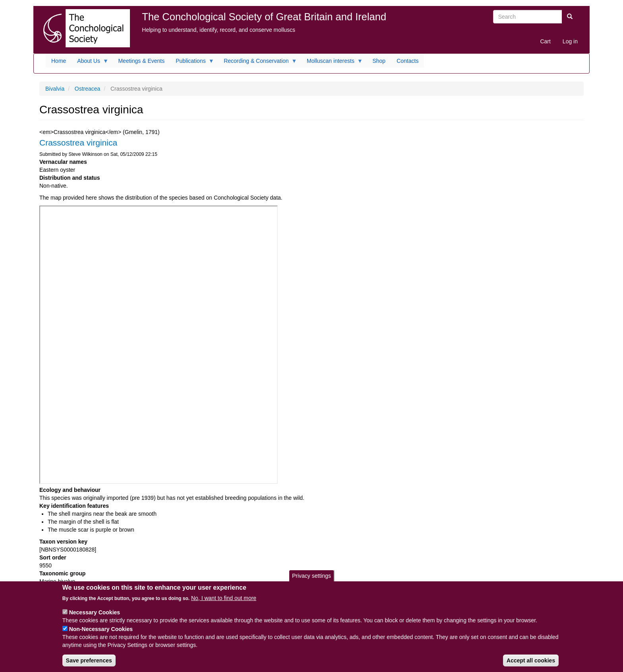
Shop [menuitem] (379, 61)
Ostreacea (88, 89)
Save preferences (89, 660)
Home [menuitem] (59, 61)
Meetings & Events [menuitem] (141, 61)
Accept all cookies (531, 660)
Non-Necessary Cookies (101, 629)
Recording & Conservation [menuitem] (257, 63)
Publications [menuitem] (192, 63)
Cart (545, 41)
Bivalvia (55, 89)
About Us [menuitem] (90, 63)
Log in (570, 41)
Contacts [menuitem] (407, 61)
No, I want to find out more (224, 598)
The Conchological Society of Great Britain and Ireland (264, 17)
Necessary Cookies (95, 612)
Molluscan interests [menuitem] (332, 63)
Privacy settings (311, 576)
